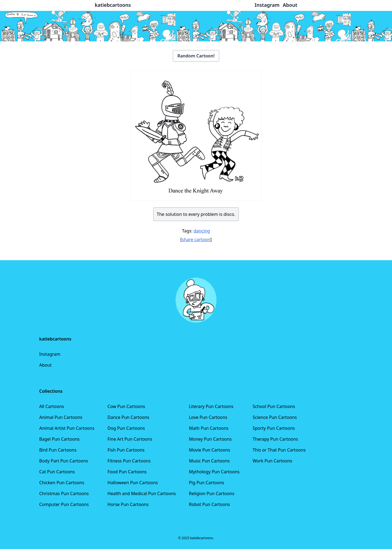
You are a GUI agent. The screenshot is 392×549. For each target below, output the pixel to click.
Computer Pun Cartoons (64, 504)
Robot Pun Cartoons (209, 504)
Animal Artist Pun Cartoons (67, 428)
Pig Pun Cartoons (207, 483)
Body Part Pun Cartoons (64, 461)
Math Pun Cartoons (209, 428)
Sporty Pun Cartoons (274, 428)
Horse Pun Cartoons (128, 504)
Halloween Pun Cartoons (133, 483)
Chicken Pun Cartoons (62, 483)
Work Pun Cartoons (272, 461)
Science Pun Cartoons (275, 417)
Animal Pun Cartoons (61, 417)
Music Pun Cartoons (209, 461)
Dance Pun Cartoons (128, 417)
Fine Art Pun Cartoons (130, 439)
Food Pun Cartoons (127, 472)
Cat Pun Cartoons (57, 472)
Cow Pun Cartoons (126, 406)
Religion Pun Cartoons (212, 493)
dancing (202, 231)
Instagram (50, 354)
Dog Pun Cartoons (126, 428)
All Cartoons (52, 406)
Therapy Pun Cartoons (275, 439)
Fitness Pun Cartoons (129, 461)
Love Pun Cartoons (208, 417)
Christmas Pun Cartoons (64, 493)
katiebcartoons (113, 5)
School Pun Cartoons (274, 406)
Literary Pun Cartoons (211, 406)
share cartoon (196, 240)
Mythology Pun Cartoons (214, 472)
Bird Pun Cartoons (58, 450)
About (45, 365)
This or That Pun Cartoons (279, 450)
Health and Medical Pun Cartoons (142, 493)
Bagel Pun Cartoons (59, 439)
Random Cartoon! (196, 56)
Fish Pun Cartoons (126, 450)
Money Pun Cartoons (210, 439)
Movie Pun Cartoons (209, 450)
